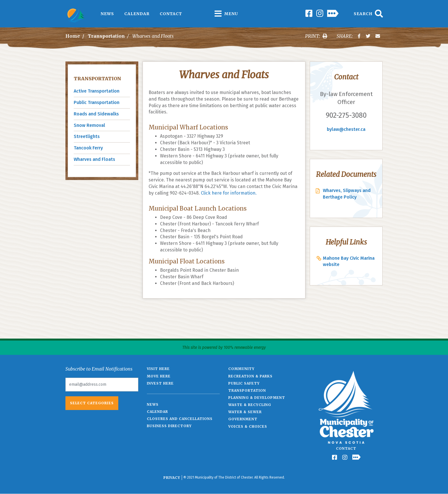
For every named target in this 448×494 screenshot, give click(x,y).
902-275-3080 (346, 115)
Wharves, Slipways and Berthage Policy (347, 194)
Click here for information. (229, 193)
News (107, 14)
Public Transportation (97, 102)
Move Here (159, 376)
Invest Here (160, 383)
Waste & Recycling (250, 405)
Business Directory (169, 426)
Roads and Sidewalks (96, 114)
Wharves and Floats (94, 159)
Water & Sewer (245, 412)
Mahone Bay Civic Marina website (349, 261)
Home (73, 36)
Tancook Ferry (88, 148)
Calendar (137, 14)
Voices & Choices (248, 426)
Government (243, 419)
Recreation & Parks (250, 376)
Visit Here (158, 369)
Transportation (106, 36)
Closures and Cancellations (180, 419)
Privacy (172, 478)
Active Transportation (97, 91)
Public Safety (244, 383)
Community (241, 369)
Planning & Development (257, 398)
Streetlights (87, 136)
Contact (171, 14)
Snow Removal (89, 125)
